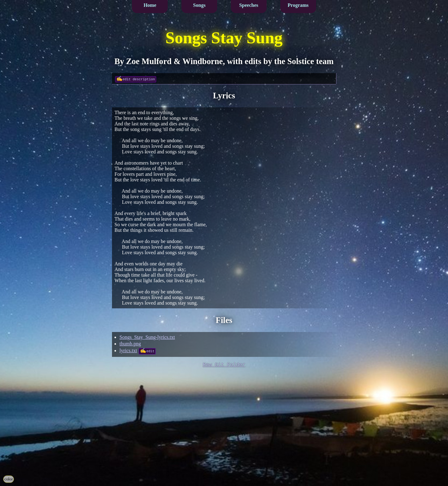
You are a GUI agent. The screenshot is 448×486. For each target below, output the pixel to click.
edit (150, 351)
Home (150, 5)
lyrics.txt (128, 350)
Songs (199, 5)
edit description (139, 79)
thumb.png (130, 344)
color (9, 479)
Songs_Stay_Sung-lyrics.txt (147, 337)
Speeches (249, 5)
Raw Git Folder (224, 365)
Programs (298, 5)
